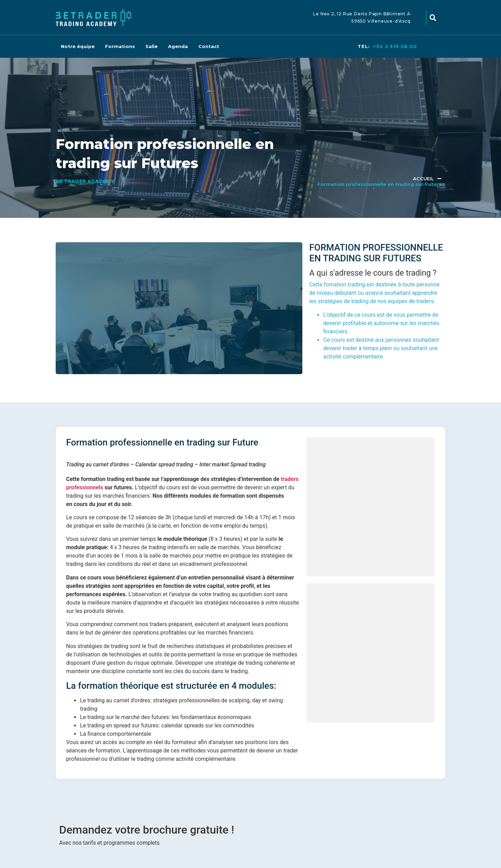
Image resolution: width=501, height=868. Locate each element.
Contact (209, 46)
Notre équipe (78, 46)
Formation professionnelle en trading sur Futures (381, 184)
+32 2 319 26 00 (395, 46)
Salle (152, 46)
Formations (120, 46)
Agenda (178, 46)
